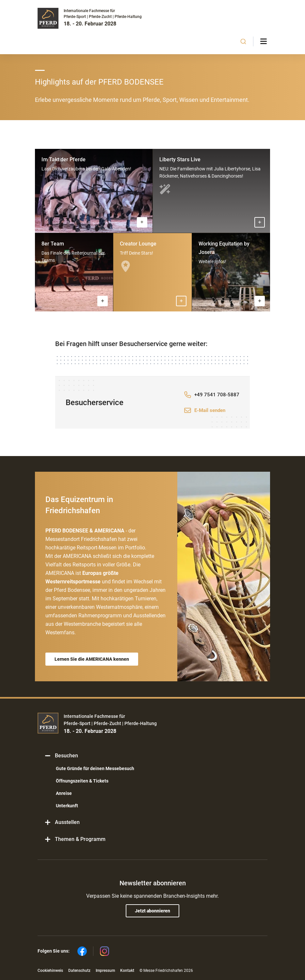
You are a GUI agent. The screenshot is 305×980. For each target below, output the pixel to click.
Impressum (105, 971)
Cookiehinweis (50, 971)
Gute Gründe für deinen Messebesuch (95, 768)
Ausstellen (62, 822)
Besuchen (61, 756)
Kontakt (127, 971)
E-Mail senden (210, 410)
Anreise (64, 793)
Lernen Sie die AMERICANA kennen (92, 659)
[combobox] (243, 41)
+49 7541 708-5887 (217, 395)
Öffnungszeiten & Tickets (82, 781)
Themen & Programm (75, 839)
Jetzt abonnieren (152, 911)
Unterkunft (67, 806)
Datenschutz (79, 971)
